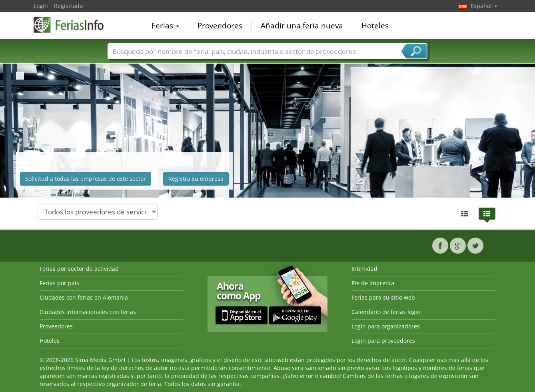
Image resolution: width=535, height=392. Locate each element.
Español (484, 6)
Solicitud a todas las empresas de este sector (86, 179)
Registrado (68, 6)
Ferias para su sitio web (383, 297)
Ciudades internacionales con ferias (88, 312)
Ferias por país (59, 283)
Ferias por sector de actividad (79, 269)
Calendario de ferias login (386, 312)
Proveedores (220, 26)
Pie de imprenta (373, 283)
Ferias (165, 26)
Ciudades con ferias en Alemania (84, 297)
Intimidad (364, 269)
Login (41, 6)
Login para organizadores (386, 326)
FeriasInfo (74, 25)
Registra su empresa (196, 179)
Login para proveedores (383, 341)
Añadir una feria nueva (302, 26)
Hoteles (375, 26)
